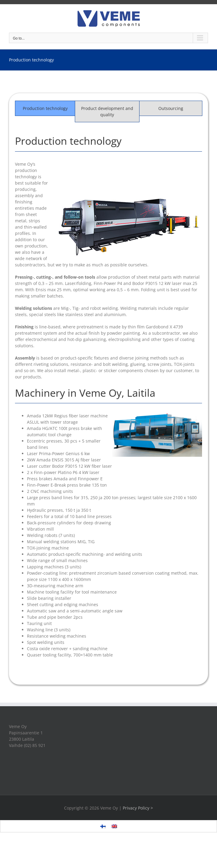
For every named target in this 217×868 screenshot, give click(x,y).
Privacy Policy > (138, 808)
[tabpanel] (109, 398)
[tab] (45, 108)
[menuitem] (103, 826)
